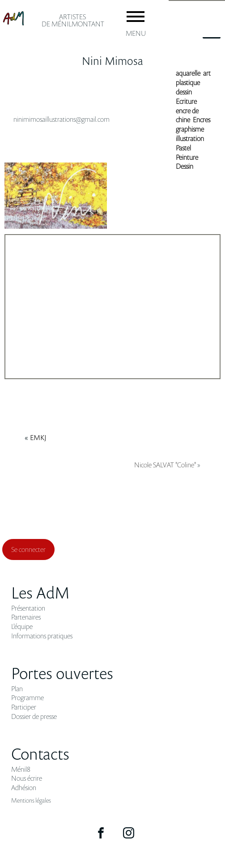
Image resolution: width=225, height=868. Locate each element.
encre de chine (187, 115)
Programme (28, 698)
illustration (190, 138)
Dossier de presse (34, 716)
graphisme (190, 129)
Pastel (183, 148)
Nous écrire (27, 778)
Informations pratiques (42, 636)
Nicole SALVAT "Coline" (165, 465)
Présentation (28, 608)
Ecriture (186, 101)
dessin (184, 92)
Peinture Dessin (187, 162)
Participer (24, 707)
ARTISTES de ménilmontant (73, 20)
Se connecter (28, 549)
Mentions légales (31, 800)
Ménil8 (21, 769)
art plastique (193, 78)
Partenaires (26, 617)
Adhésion (24, 788)
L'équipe (22, 626)
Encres (202, 120)
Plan (17, 689)
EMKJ (38, 437)
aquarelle (188, 73)
